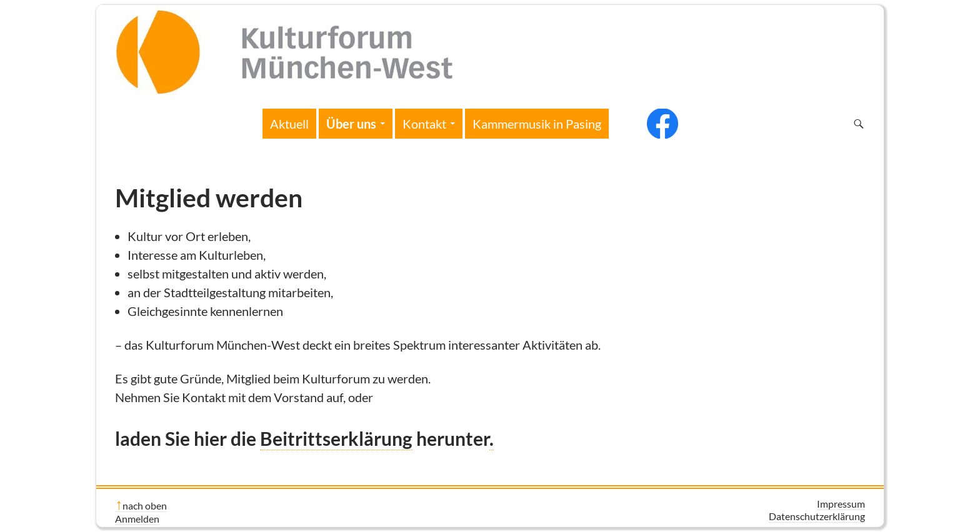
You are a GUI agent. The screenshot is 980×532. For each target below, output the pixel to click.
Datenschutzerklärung (817, 516)
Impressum (841, 504)
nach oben (145, 505)
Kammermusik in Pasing (537, 124)
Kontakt (424, 124)
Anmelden (137, 519)
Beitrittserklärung (336, 438)
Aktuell (289, 124)
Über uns (351, 124)
